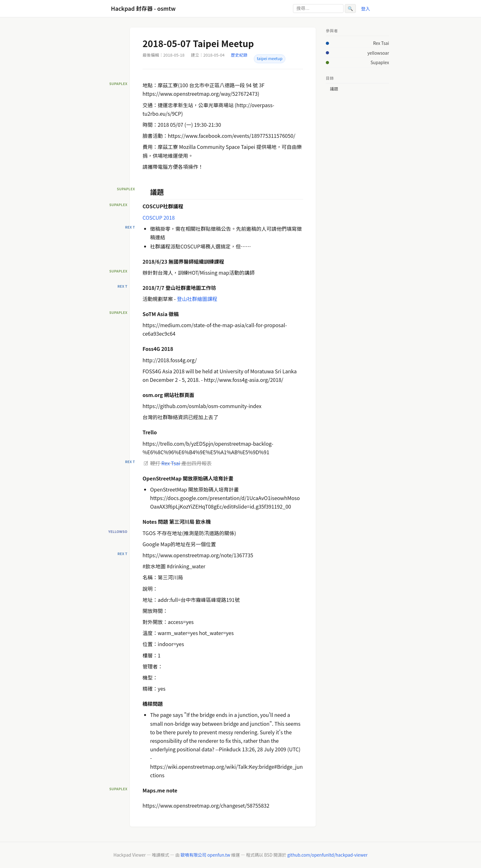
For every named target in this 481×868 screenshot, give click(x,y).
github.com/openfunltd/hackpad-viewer (327, 855)
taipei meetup (270, 58)
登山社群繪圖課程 (197, 299)
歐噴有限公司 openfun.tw (205, 855)
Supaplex (380, 62)
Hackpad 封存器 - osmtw (143, 8)
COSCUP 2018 (159, 217)
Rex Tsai (171, 463)
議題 (334, 89)
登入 (365, 8)
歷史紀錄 (239, 55)
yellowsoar (378, 53)
